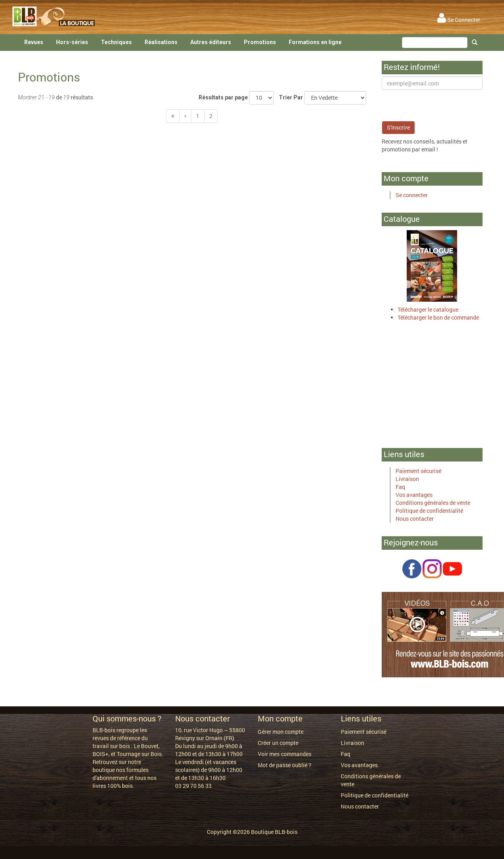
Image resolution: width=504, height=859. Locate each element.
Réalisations (161, 42)
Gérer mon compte (281, 732)
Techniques (116, 42)
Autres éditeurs (211, 42)
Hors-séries (72, 42)
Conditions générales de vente (433, 503)
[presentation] (442, 105)
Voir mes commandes (285, 754)
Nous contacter (415, 519)
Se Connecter (459, 20)
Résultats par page (223, 97)
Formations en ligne (315, 42)
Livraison (407, 479)
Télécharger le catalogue (428, 309)
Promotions (260, 42)
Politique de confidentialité (429, 511)
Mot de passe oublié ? (285, 765)
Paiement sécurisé (418, 471)
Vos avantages (414, 495)
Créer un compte (278, 743)
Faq (400, 487)
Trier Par (291, 97)
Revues (34, 42)
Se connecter (412, 195)
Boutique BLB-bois (274, 832)
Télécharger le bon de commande (438, 317)
